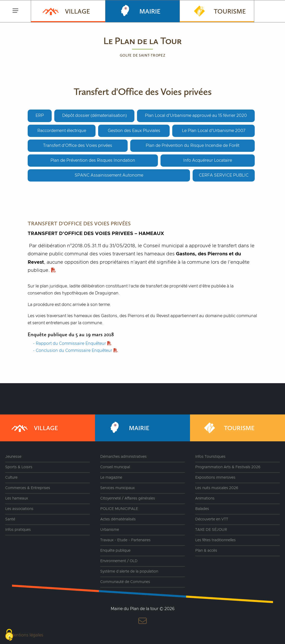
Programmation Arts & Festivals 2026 (228, 467)
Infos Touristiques (210, 457)
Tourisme (218, 11)
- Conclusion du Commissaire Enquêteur (75, 351)
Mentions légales (27, 635)
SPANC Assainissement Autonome (109, 175)
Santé (10, 519)
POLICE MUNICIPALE (119, 509)
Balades (202, 509)
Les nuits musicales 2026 (217, 488)
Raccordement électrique (62, 131)
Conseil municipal (115, 467)
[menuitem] (68, 11)
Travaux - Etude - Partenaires (125, 540)
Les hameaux (17, 498)
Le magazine (111, 478)
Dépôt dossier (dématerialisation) (94, 116)
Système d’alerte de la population (129, 571)
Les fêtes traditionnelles (215, 540)
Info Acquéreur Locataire (208, 160)
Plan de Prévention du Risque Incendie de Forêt (192, 146)
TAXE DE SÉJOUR (211, 530)
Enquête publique (115, 551)
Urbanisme (110, 530)
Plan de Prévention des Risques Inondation (93, 160)
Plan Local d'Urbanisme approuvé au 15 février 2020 (196, 116)
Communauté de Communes (125, 582)
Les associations (19, 509)
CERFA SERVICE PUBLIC (224, 175)
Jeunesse (13, 457)
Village (66, 11)
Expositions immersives (215, 478)
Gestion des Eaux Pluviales (134, 131)
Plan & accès (206, 551)
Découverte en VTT (212, 519)
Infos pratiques (18, 530)
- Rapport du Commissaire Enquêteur (72, 344)
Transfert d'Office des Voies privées (78, 146)
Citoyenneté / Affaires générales (128, 498)
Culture (11, 478)
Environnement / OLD (119, 561)
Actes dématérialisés (118, 519)
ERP (40, 116)
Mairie (138, 11)
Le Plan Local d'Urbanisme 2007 (214, 131)
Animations (205, 498)
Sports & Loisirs (19, 467)
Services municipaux (117, 488)
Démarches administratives (123, 457)
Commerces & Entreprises (28, 488)
